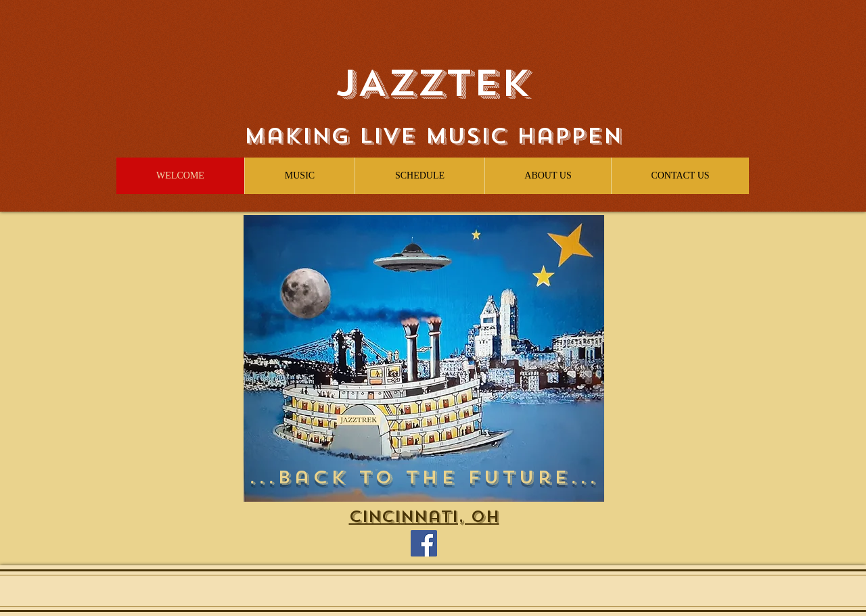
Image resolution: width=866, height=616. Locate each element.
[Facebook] (424, 543)
